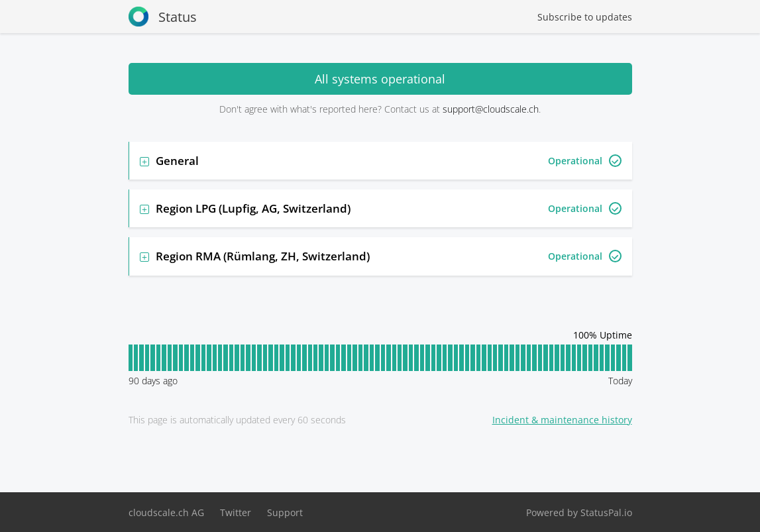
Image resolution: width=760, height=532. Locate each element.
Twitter (236, 512)
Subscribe (585, 17)
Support (285, 512)
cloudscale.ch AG (166, 512)
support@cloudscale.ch (491, 109)
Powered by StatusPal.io (579, 512)
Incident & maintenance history (562, 420)
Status (163, 17)
